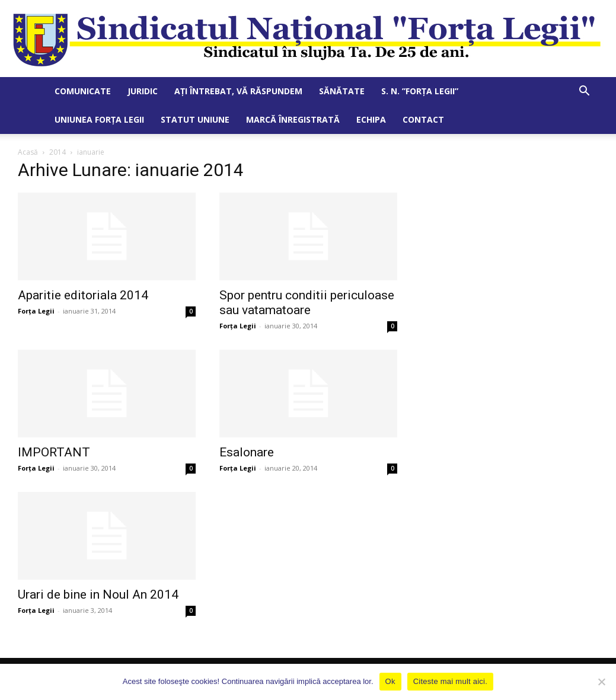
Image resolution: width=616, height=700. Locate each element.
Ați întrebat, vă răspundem (238, 91)
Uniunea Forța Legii (99, 119)
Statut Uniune (195, 119)
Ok (390, 681)
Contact (423, 119)
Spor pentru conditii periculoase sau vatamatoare (307, 303)
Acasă (28, 152)
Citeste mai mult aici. (450, 681)
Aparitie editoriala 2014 (83, 295)
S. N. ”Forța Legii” (420, 91)
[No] (601, 682)
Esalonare (247, 452)
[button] (585, 92)
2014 (58, 152)
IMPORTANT (54, 452)
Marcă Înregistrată (293, 119)
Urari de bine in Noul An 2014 (98, 594)
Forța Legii (36, 311)
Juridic (143, 91)
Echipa (371, 119)
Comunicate (83, 91)
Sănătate (342, 91)
